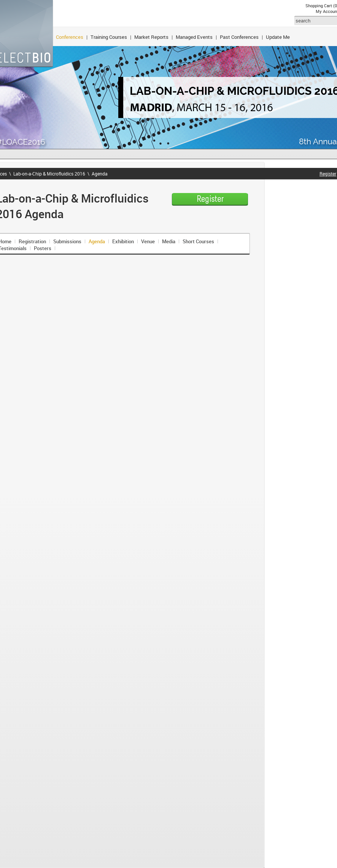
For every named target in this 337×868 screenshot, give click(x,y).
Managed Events (194, 37)
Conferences (70, 37)
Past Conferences (239, 37)
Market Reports (151, 37)
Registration (32, 241)
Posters (43, 248)
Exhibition (123, 241)
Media (169, 241)
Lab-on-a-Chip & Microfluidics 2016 (49, 174)
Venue (148, 241)
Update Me (278, 37)
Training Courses (109, 37)
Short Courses (198, 241)
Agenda (100, 174)
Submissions (67, 241)
